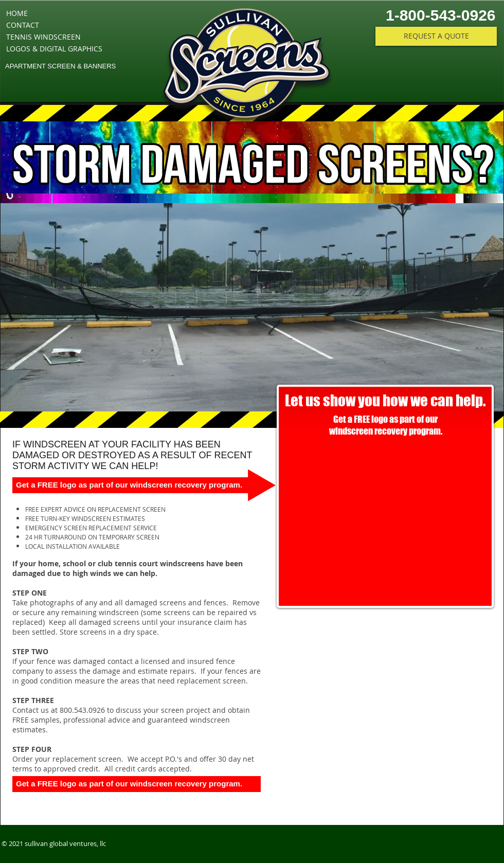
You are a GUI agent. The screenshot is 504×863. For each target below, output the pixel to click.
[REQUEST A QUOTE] (436, 36)
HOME (17, 13)
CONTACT (23, 25)
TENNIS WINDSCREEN (43, 37)
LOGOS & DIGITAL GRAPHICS (54, 49)
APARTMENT (25, 66)
